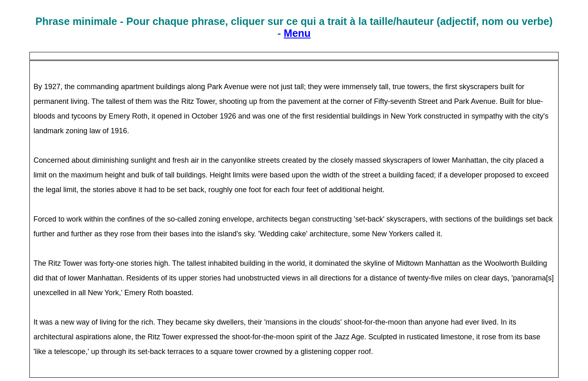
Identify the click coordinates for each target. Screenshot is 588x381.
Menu (297, 33)
